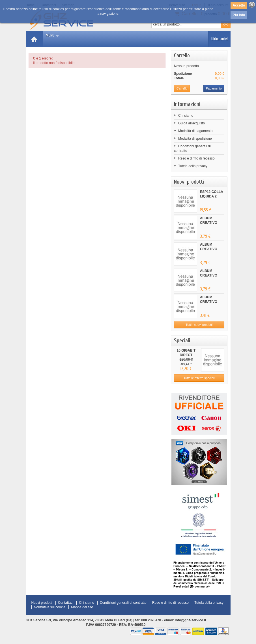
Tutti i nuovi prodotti (199, 325)
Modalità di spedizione (195, 139)
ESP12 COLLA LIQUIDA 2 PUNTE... (212, 196)
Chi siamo (186, 116)
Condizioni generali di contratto (123, 603)
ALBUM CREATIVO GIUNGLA (209, 223)
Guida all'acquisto (192, 123)
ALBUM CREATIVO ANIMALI (209, 302)
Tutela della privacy (193, 166)
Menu (52, 35)
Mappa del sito (82, 607)
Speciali (182, 340)
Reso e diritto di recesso (196, 158)
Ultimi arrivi (220, 39)
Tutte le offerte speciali (199, 378)
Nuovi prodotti (189, 182)
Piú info (239, 15)
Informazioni (187, 104)
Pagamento (214, 88)
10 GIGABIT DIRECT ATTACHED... (186, 355)
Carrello (182, 55)
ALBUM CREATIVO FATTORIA (209, 275)
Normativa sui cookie (50, 607)
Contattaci (66, 603)
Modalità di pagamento (195, 131)
